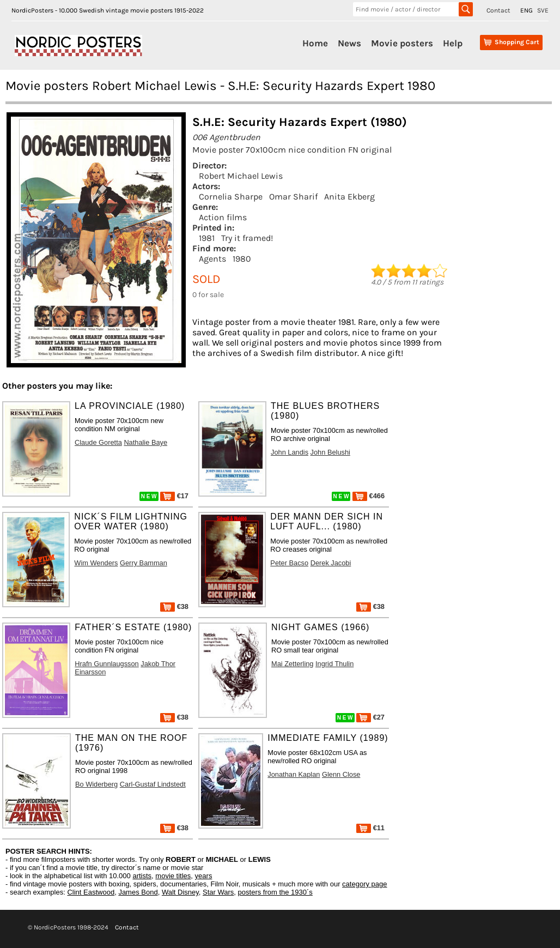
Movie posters (402, 43)
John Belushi (330, 452)
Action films (223, 217)
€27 (370, 717)
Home (315, 43)
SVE (543, 10)
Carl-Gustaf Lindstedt (153, 784)
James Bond (138, 892)
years (204, 876)
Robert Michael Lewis (241, 176)
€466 (369, 496)
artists (142, 876)
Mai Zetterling (293, 664)
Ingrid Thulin (334, 664)
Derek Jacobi (331, 563)
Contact (498, 10)
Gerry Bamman (144, 563)
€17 (174, 496)
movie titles (173, 876)
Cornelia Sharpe (231, 197)
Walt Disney (180, 892)
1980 (242, 259)
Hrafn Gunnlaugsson (106, 664)
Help (453, 43)
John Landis (290, 452)
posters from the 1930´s (275, 892)
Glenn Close (341, 774)
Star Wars (218, 892)
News (349, 43)
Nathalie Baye (145, 442)
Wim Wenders (96, 563)
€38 (174, 606)
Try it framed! (247, 238)
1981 (207, 238)
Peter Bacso (289, 563)
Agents (212, 259)
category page (364, 884)
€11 (370, 828)
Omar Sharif (293, 197)
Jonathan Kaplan (294, 774)
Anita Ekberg (349, 197)
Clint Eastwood (91, 892)
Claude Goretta (98, 442)
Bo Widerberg (96, 784)
